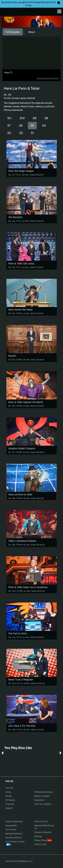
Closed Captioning (14, 821)
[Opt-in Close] (59, 3)
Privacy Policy (40, 2)
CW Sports (10, 800)
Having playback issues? (48, 78)
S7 (9, 125)
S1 (32, 133)
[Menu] (59, 11)
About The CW (41, 821)
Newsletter (39, 800)
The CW (6, 11)
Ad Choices (11, 830)
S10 (22, 118)
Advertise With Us (14, 838)
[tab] (13, 32)
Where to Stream (42, 796)
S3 (9, 133)
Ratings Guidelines (14, 834)
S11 (9, 118)
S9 (35, 118)
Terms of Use (40, 844)
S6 (21, 125)
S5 (32, 125)
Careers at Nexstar (43, 832)
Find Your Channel (43, 804)
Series (8, 792)
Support (9, 808)
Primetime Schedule (43, 792)
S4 (44, 125)
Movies (9, 796)
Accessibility (11, 826)
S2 (21, 133)
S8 (46, 118)
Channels (10, 804)
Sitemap (38, 836)
